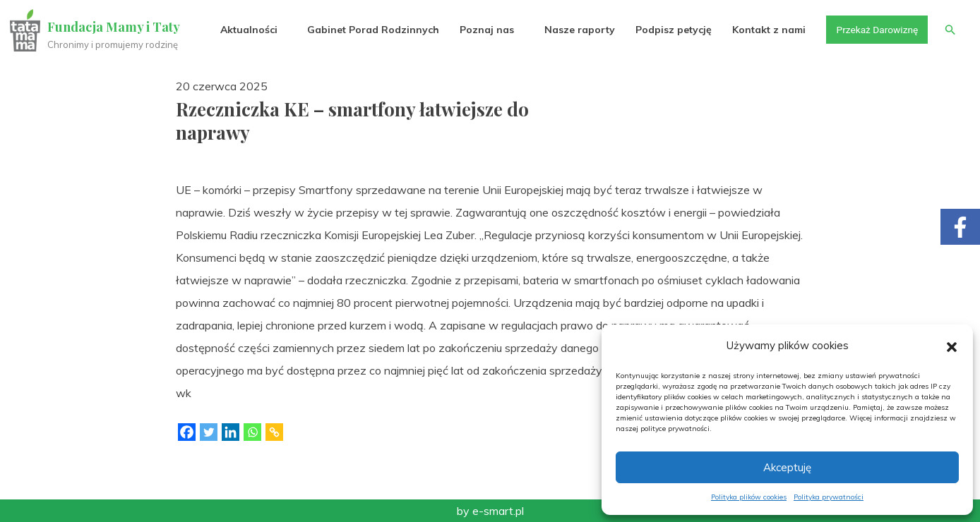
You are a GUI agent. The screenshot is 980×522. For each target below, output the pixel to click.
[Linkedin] (231, 432)
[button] (952, 346)
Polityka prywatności (829, 497)
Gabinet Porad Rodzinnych (370, 30)
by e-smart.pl (490, 511)
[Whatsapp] (252, 432)
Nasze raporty (576, 30)
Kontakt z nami (766, 30)
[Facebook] (187, 432)
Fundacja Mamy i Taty (114, 27)
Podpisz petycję (670, 30)
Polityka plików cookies (749, 497)
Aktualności (246, 30)
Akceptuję (787, 467)
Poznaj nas (484, 30)
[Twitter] (209, 432)
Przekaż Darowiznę (875, 30)
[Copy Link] (274, 432)
